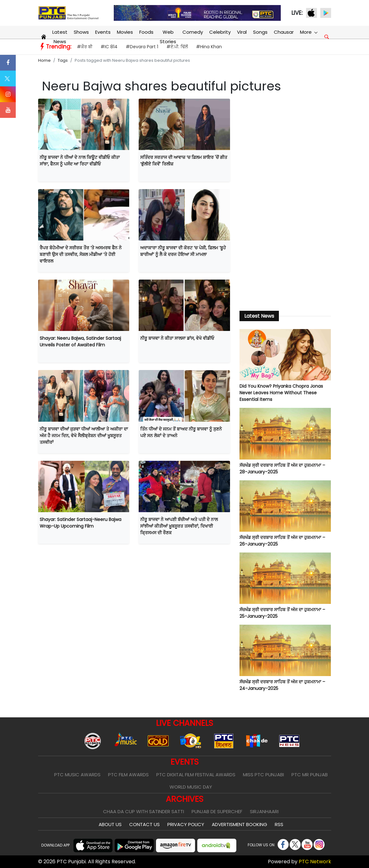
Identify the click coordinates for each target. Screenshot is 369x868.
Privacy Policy (186, 824)
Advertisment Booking (239, 824)
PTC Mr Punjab (310, 775)
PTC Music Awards (77, 775)
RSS (279, 824)
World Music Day (191, 787)
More (308, 32)
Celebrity (220, 32)
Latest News (60, 37)
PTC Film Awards (128, 775)
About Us (110, 824)
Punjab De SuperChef (217, 811)
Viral (242, 32)
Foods (146, 32)
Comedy (193, 32)
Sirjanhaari (264, 811)
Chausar (284, 32)
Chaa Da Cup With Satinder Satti (144, 811)
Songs (260, 32)
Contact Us (144, 824)
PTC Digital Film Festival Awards (196, 775)
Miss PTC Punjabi (263, 775)
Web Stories (168, 37)
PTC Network (315, 862)
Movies (125, 32)
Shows (81, 32)
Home (44, 60)
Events (103, 32)
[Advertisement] (285, 201)
